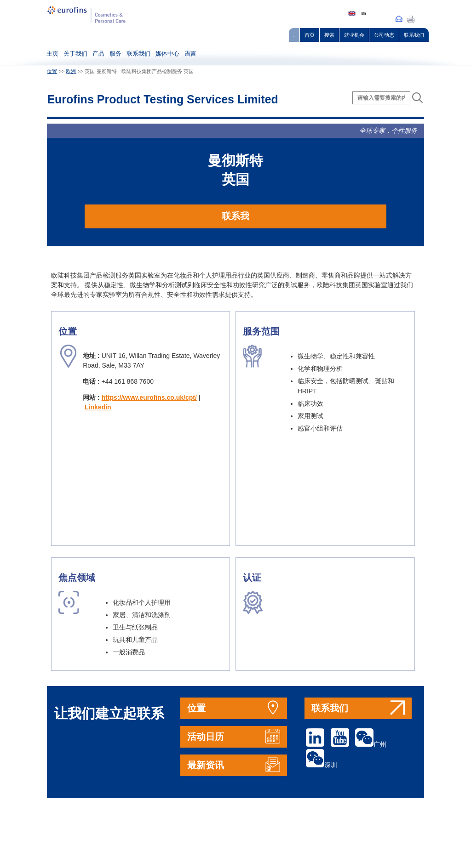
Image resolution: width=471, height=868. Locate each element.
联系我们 (414, 35)
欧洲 (71, 71)
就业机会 (354, 35)
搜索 (329, 35)
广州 (371, 744)
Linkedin (98, 407)
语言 (190, 54)
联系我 (235, 216)
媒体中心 (167, 54)
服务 (115, 54)
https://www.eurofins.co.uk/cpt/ (149, 397)
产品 (98, 54)
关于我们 (75, 54)
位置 (52, 71)
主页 (52, 54)
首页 (310, 35)
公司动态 (384, 35)
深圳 (322, 765)
